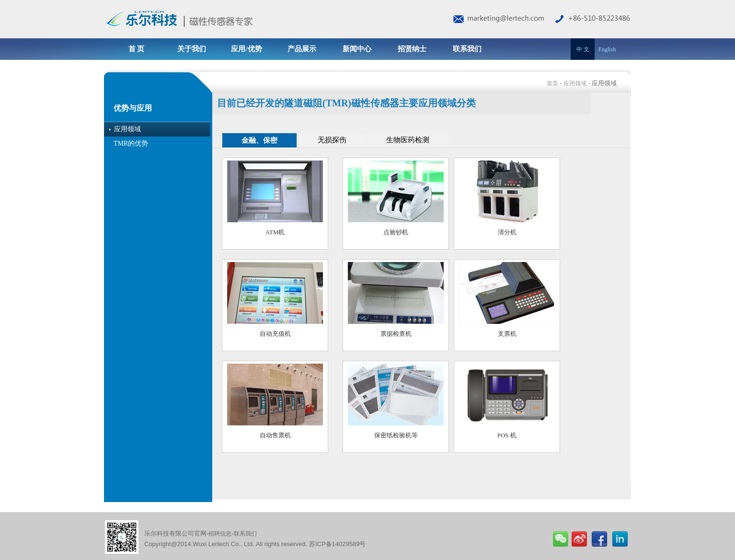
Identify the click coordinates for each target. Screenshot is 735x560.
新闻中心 (357, 49)
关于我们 (192, 49)
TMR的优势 (131, 143)
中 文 (583, 49)
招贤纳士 (412, 49)
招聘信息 (220, 534)
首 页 (137, 49)
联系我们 (467, 49)
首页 (552, 83)
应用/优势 (246, 49)
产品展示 (302, 49)
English (607, 49)
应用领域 (575, 83)
